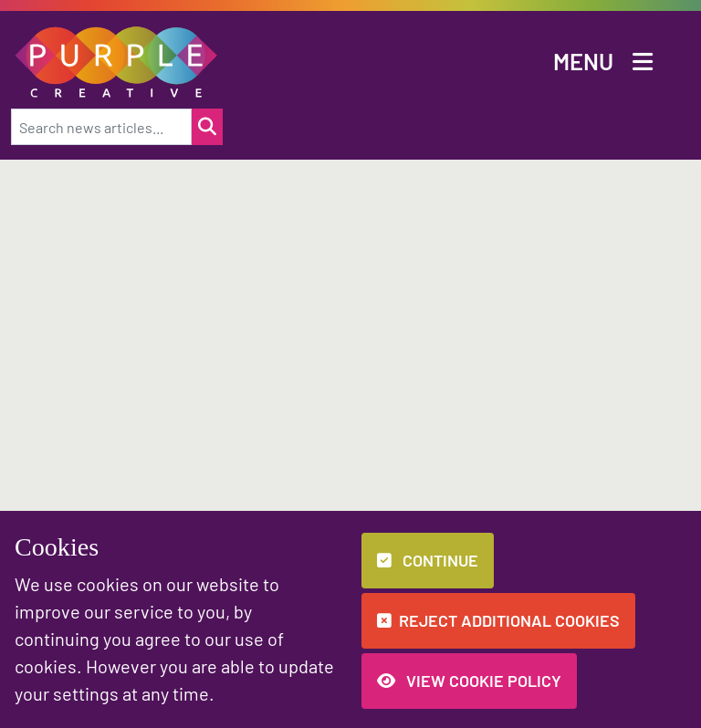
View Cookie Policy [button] (469, 681)
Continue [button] (428, 560)
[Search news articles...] (101, 127)
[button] (117, 60)
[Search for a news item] (207, 127)
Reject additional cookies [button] (498, 620)
